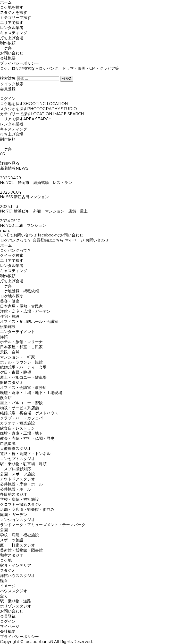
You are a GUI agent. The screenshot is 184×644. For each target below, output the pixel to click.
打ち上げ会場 (12, 38)
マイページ (74, 240)
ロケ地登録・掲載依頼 (19, 291)
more (5, 231)
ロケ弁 (6, 48)
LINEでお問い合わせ (18, 235)
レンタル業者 (12, 28)
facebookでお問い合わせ (60, 235)
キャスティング (14, 33)
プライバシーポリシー (19, 63)
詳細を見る (10, 163)
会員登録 (8, 89)
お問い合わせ (12, 53)
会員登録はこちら (48, 240)
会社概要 (8, 58)
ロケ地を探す (12, 7)
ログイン (8, 99)
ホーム (6, 2)
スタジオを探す (14, 12)
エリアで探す (12, 23)
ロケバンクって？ (16, 240)
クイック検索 (12, 84)
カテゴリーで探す (16, 18)
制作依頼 (8, 43)
